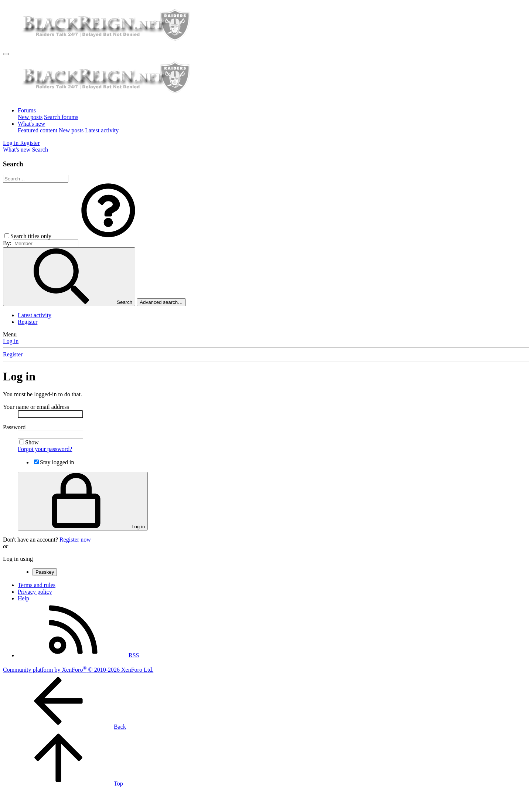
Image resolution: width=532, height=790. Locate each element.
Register (28, 322)
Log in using (18, 559)
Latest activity (102, 130)
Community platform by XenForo (78, 670)
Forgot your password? (45, 449)
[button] (108, 236)
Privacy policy (35, 592)
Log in (11, 341)
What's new (31, 124)
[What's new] (17, 150)
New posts (30, 117)
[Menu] (6, 54)
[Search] (40, 150)
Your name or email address (36, 407)
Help (23, 598)
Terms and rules (37, 585)
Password (14, 427)
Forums (27, 110)
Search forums (61, 117)
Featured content (37, 130)
